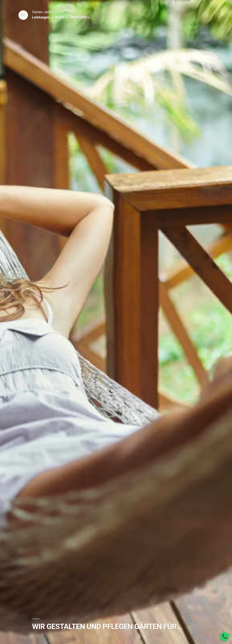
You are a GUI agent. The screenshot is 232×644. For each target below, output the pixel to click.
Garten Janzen (43, 12)
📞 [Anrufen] (225, 637)
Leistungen (41, 17)
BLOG (60, 17)
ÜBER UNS (78, 17)
